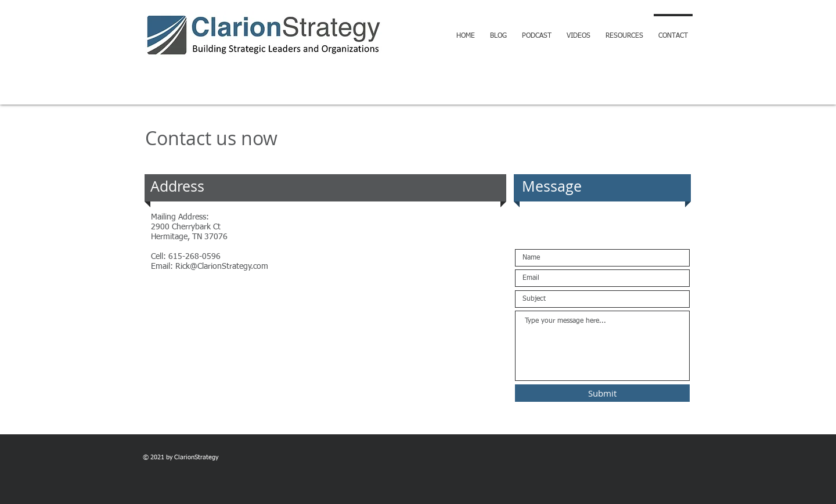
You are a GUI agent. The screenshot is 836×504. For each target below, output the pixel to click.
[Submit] (602, 393)
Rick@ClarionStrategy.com (222, 267)
